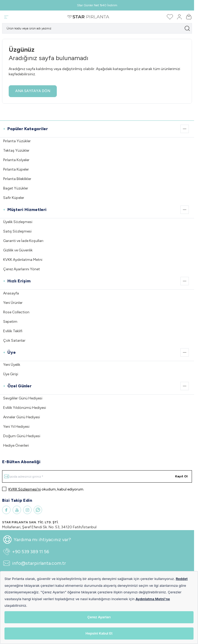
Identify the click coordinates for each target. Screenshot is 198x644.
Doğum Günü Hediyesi (22, 436)
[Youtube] (17, 510)
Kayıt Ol (181, 476)
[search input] (97, 28)
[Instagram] (27, 510)
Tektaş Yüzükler (16, 151)
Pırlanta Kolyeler (16, 160)
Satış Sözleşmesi (17, 231)
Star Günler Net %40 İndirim (97, 5)
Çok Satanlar (14, 341)
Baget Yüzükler (16, 188)
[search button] (187, 28)
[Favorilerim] (170, 17)
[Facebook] (6, 510)
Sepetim (10, 322)
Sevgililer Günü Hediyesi (23, 398)
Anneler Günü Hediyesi (22, 417)
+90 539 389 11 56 (26, 552)
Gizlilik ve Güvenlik (18, 250)
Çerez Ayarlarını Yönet (22, 269)
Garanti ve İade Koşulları (23, 241)
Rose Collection (16, 312)
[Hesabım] (179, 17)
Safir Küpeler (14, 198)
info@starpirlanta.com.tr (35, 563)
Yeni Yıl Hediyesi (16, 427)
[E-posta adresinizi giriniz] (97, 476)
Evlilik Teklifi (13, 331)
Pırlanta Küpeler (16, 169)
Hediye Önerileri (16, 445)
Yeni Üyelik (12, 365)
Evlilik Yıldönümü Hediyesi (25, 408)
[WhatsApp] (38, 510)
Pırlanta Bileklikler (17, 179)
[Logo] (88, 17)
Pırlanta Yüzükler (17, 141)
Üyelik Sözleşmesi (18, 222)
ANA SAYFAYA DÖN (33, 91)
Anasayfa (11, 293)
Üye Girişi (11, 374)
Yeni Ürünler (13, 303)
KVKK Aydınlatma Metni (23, 260)
